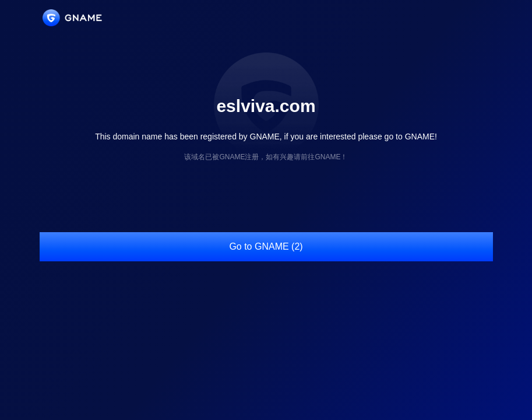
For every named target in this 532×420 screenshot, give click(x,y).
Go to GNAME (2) (266, 246)
